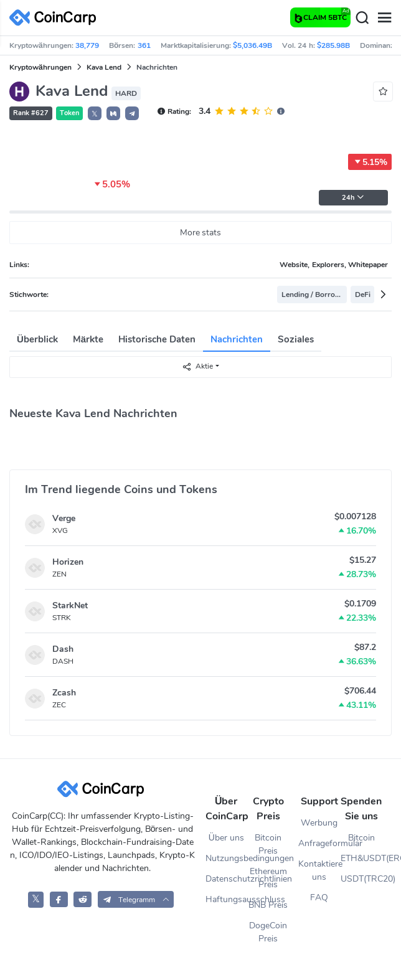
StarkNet (70, 605)
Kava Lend (104, 67)
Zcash (64, 693)
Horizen (68, 562)
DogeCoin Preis (268, 932)
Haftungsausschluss (226, 899)
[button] (113, 113)
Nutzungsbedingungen (226, 858)
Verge (64, 518)
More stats (201, 233)
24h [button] (353, 198)
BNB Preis (268, 905)
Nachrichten (237, 339)
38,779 (87, 45)
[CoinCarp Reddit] (83, 899)
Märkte (88, 339)
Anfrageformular (319, 843)
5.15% (370, 162)
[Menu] (384, 18)
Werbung (319, 823)
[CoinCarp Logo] (56, 18)
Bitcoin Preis (268, 844)
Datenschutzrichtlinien (226, 879)
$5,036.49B (252, 45)
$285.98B (333, 45)
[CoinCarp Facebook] (59, 899)
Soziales (296, 339)
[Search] (362, 18)
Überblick (37, 339)
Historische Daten (157, 339)
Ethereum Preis (268, 878)
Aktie (197, 366)
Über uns (226, 838)
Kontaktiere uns (319, 870)
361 (144, 45)
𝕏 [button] (95, 114)
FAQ (319, 898)
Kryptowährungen (40, 67)
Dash (63, 649)
